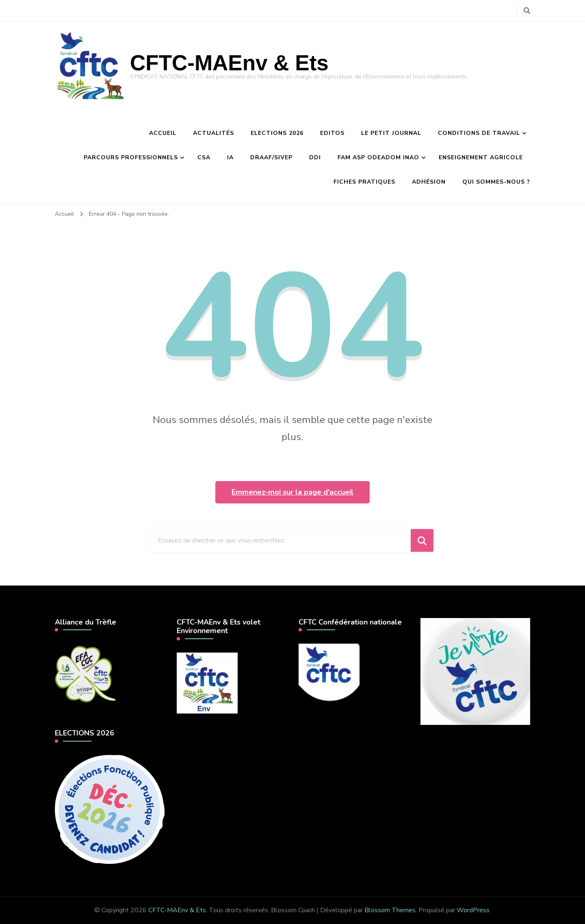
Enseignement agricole (481, 157)
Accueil (163, 133)
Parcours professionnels (131, 157)
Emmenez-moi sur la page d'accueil (292, 492)
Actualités (213, 133)
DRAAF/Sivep (271, 157)
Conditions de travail (479, 133)
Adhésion (429, 182)
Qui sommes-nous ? (496, 182)
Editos (332, 133)
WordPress (473, 910)
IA (230, 157)
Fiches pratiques (364, 182)
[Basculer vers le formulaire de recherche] (527, 11)
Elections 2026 (277, 133)
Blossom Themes (390, 910)
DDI (315, 157)
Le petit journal (391, 133)
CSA (204, 157)
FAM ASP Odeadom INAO (378, 157)
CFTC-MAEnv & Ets (229, 63)
